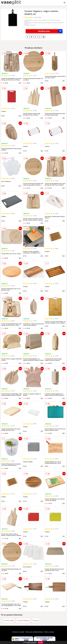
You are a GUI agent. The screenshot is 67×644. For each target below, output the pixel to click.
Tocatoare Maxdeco (23, 621)
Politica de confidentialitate (34, 632)
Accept (41, 642)
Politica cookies (49, 632)
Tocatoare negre (9, 621)
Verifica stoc (50, 31)
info (20, 83)
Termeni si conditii (18, 632)
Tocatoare (36, 621)
